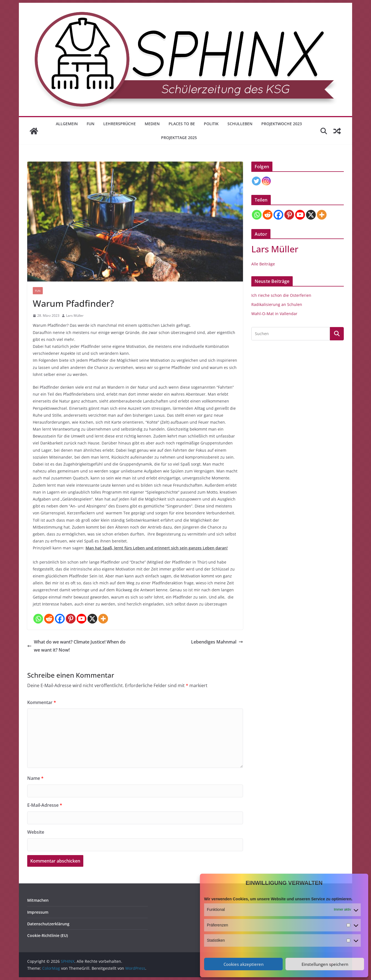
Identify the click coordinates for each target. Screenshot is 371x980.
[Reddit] (49, 619)
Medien (152, 124)
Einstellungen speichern (325, 964)
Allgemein (67, 124)
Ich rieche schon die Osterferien (281, 295)
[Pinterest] (71, 619)
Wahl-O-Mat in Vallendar (274, 314)
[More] (103, 619)
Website (36, 832)
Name (35, 778)
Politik (211, 124)
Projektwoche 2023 (282, 124)
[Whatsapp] (38, 619)
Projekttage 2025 (179, 138)
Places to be (182, 124)
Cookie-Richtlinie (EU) (47, 935)
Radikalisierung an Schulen (277, 304)
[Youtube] (82, 619)
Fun (91, 124)
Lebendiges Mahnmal (217, 642)
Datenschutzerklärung (48, 924)
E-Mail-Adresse (45, 805)
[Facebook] (60, 619)
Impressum (38, 912)
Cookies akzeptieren (244, 964)
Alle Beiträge (263, 264)
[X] (92, 619)
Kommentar (42, 702)
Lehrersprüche (120, 124)
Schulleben (240, 124)
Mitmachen (38, 900)
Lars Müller (75, 316)
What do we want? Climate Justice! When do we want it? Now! (76, 646)
